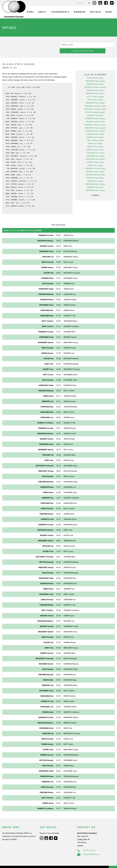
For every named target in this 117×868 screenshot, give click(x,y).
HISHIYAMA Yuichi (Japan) (95, 75)
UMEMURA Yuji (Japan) (95, 181)
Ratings (96, 12)
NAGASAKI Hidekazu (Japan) (95, 119)
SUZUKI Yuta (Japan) (95, 159)
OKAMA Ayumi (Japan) (95, 131)
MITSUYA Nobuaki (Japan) (95, 106)
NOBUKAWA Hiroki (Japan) (95, 125)
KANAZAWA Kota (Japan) (95, 87)
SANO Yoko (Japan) (95, 137)
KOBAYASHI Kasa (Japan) (95, 97)
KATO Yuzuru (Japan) (95, 94)
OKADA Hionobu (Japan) (95, 128)
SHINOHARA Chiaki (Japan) (95, 153)
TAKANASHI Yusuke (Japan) (95, 162)
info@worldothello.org (88, 848)
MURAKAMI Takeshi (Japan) (95, 112)
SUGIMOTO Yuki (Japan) (95, 156)
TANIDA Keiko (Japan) (95, 175)
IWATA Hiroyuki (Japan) (95, 84)
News (109, 12)
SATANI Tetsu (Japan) (95, 141)
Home (30, 12)
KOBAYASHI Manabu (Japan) (95, 100)
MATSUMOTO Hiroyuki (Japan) (95, 103)
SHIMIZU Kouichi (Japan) (95, 144)
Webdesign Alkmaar (16, 864)
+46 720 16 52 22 (86, 844)
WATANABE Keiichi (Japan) (95, 184)
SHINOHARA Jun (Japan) (95, 147)
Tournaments (60, 12)
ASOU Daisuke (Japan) (95, 72)
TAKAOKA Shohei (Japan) (95, 165)
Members (80, 12)
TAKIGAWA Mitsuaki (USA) (95, 169)
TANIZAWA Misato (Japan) (95, 178)
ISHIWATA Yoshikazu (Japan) (95, 81)
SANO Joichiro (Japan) (95, 134)
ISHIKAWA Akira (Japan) (95, 78)
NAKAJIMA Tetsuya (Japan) (95, 122)
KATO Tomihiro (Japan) (95, 91)
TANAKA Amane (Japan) (95, 172)
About (42, 12)
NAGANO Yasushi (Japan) (95, 116)
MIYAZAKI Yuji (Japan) (95, 109)
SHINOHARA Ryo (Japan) (95, 150)
